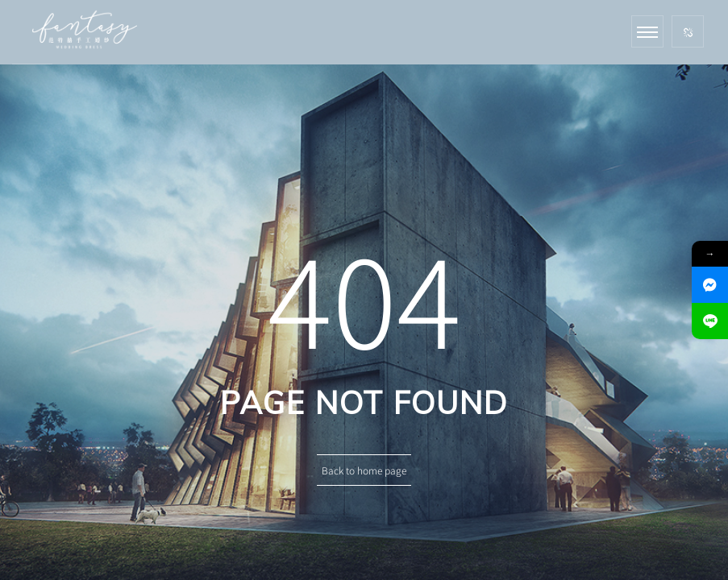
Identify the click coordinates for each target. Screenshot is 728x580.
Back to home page (364, 470)
